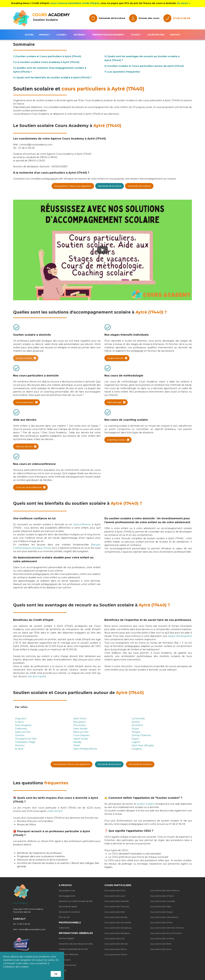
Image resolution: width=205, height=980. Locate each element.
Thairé (77, 745)
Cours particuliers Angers (162, 912)
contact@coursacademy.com (32, 929)
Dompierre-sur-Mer (26, 739)
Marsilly (77, 742)
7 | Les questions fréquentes (122, 72)
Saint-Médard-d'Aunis (85, 749)
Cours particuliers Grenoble (162, 901)
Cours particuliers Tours (161, 949)
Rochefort (137, 725)
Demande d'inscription (69, 912)
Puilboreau (21, 729)
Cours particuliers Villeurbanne (164, 917)
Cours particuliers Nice (115, 912)
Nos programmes (67, 890)
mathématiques (22, 548)
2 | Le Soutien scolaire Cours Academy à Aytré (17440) (46, 62)
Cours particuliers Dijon (161, 906)
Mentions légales (66, 938)
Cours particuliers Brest (161, 944)
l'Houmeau (80, 725)
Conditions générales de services (73, 949)
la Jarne (19, 722)
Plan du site (64, 917)
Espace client (65, 960)
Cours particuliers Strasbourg (118, 928)
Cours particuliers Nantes (116, 917)
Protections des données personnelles (76, 944)
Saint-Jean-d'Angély (143, 745)
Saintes (136, 722)
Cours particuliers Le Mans (162, 938)
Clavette (20, 735)
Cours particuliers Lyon (115, 896)
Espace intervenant (68, 965)
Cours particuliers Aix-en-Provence (166, 933)
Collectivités (64, 928)
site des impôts (37, 676)
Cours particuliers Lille (114, 938)
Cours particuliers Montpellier (118, 922)
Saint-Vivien (80, 719)
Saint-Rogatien (23, 725)
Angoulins (21, 719)
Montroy (20, 745)
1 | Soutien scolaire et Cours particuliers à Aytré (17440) (47, 56)
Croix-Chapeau (81, 735)
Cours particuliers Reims (116, 949)
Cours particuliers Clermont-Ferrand (167, 928)
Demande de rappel (68, 906)
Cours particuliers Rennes (116, 944)
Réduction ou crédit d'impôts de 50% (76, 901)
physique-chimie (42, 548)
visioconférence (82, 524)
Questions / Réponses (68, 954)
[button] (45, 35)
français (96, 545)
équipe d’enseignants (180, 636)
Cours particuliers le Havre (162, 896)
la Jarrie (19, 749)
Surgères (137, 749)
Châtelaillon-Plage (25, 742)
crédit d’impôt (55, 811)
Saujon (135, 739)
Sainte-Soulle (81, 739)
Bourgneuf (79, 722)
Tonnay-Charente (141, 735)
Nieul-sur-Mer (81, 732)
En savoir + (184, 3)
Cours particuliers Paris (115, 890)
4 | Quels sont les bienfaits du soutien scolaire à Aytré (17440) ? (52, 78)
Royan (135, 729)
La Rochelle (138, 719)
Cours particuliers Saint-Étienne (165, 890)
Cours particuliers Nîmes (161, 922)
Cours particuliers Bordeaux (117, 933)
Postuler (63, 970)
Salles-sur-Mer (23, 732)
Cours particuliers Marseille (117, 901)
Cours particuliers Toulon (116, 954)
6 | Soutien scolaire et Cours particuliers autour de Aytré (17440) (144, 66)
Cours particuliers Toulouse (117, 906)
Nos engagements (67, 896)
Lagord (136, 742)
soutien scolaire (146, 804)
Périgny (136, 732)
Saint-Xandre (80, 729)
